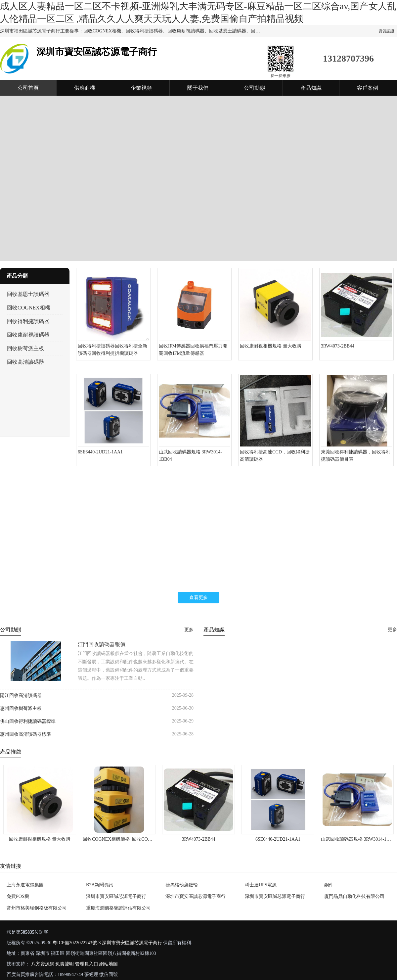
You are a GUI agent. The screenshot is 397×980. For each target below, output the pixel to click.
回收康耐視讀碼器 (28, 335)
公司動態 (254, 88)
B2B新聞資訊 (100, 885)
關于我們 (198, 88)
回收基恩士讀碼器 (28, 294)
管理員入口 (87, 964)
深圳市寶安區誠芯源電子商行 (116, 896)
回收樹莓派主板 (25, 348)
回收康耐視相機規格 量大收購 (40, 839)
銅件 (329, 885)
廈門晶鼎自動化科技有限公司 (354, 896)
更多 (189, 630)
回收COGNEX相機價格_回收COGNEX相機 (126, 839)
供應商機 (85, 88)
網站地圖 (109, 964)
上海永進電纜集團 (25, 885)
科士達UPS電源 (261, 885)
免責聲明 (65, 964)
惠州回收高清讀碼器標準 (25, 734)
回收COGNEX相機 (29, 308)
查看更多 (198, 598)
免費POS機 (18, 896)
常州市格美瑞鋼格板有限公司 (37, 908)
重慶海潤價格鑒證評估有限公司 (118, 908)
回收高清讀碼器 (25, 362)
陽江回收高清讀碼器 (21, 696)
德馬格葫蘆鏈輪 (182, 885)
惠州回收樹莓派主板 (21, 708)
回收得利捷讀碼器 (28, 321)
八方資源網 (43, 964)
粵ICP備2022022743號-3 (77, 943)
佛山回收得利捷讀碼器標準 (28, 721)
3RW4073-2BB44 (198, 839)
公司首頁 (28, 88)
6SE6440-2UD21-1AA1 (278, 839)
